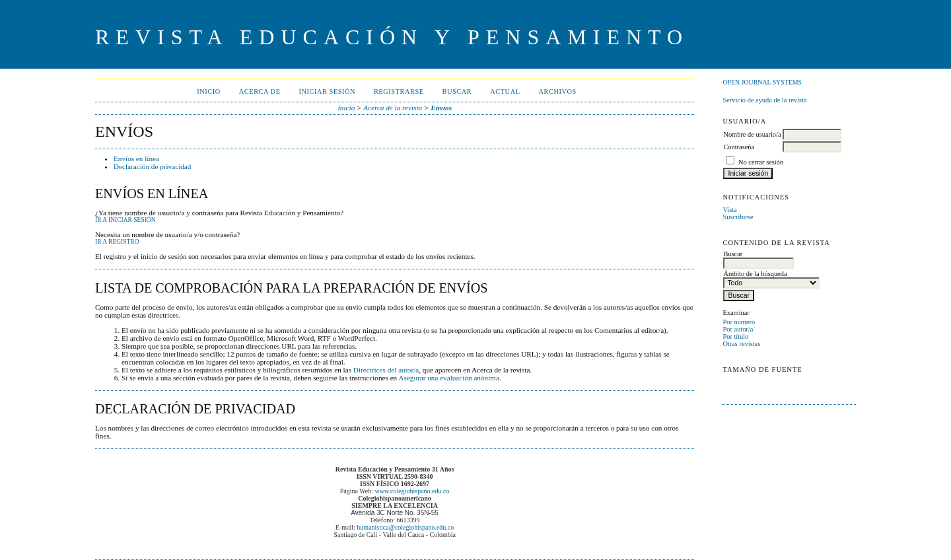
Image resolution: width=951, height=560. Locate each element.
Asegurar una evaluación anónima (449, 378)
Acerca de (260, 91)
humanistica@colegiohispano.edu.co (405, 527)
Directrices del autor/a (386, 370)
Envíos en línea (136, 158)
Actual (505, 91)
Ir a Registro (117, 242)
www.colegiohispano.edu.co (412, 491)
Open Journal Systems (762, 82)
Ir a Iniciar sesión (125, 220)
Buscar (457, 91)
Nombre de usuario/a (752, 134)
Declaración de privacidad (152, 166)
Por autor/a (738, 329)
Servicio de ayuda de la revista (764, 100)
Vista (729, 210)
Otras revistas (741, 344)
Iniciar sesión (328, 91)
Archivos (558, 91)
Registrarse (399, 91)
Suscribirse (738, 217)
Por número (739, 322)
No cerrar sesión (761, 162)
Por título (735, 336)
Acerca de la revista (393, 108)
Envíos (441, 108)
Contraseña (739, 147)
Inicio (208, 91)
